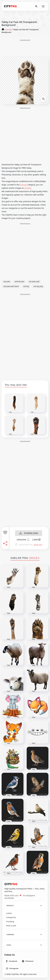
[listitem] (12, 961)
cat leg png (38, 286)
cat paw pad (34, 281)
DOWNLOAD (29, 533)
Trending (10, 922)
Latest (9, 913)
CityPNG (28, 188)
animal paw (19, 281)
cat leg (26, 286)
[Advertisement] (25, 48)
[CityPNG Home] (10, 6)
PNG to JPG (11, 926)
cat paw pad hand (11, 286)
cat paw (7, 281)
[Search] (36, 6)
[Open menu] (43, 6)
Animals (23, 185)
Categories (11, 917)
